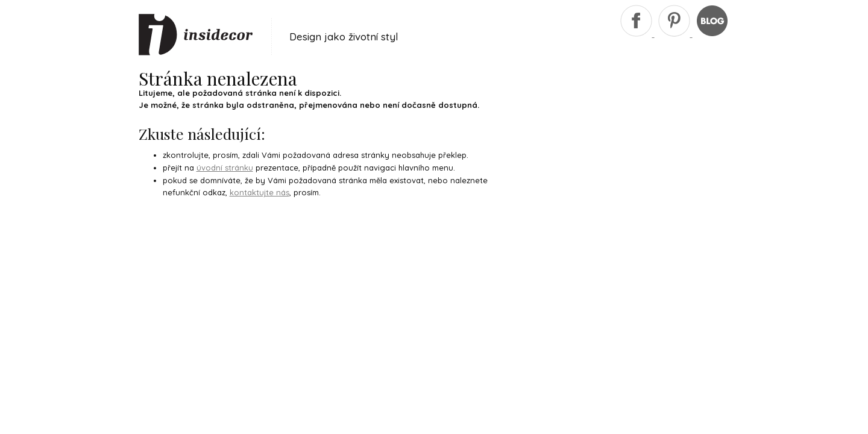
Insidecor (196, 35)
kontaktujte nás (259, 192)
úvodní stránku (225, 168)
